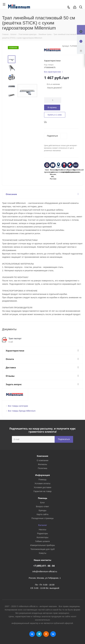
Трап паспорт (15, 338)
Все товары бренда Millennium (22, 411)
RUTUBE (53, 634)
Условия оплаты (42, 483)
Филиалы (42, 464)
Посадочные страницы (42, 518)
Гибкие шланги (42, 541)
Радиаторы (42, 533)
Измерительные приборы (42, 545)
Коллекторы (43, 537)
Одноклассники (46, 634)
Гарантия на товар (42, 491)
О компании (42, 460)
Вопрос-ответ (42, 506)
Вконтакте (32, 634)
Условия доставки (42, 487)
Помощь (43, 479)
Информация (42, 475)
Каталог (43, 525)
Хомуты (43, 553)
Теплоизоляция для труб (42, 549)
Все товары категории (18, 406)
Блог (42, 502)
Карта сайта (43, 514)
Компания (42, 456)
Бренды (42, 510)
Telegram (39, 634)
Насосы (42, 529)
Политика (42, 468)
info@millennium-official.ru (45, 571)
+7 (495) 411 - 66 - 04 (44, 566)
